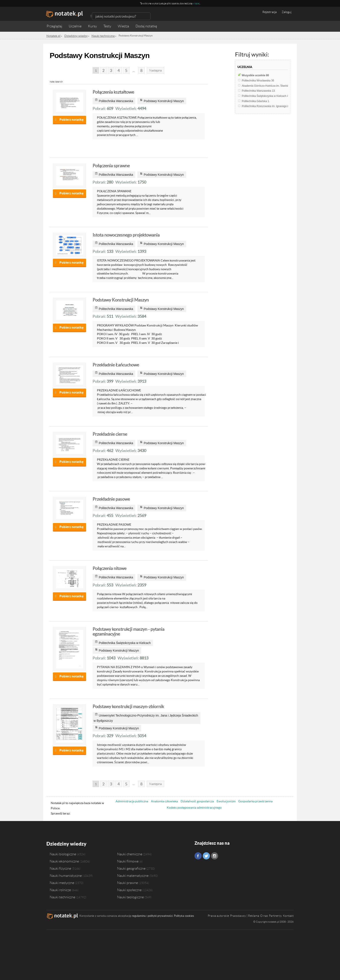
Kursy (92, 26)
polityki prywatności (160, 915)
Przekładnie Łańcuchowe (116, 365)
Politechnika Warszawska (258, 91)
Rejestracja (270, 12)
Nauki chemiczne (130, 853)
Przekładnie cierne (110, 434)
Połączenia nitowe (110, 568)
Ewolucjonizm (226, 801)
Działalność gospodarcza (197, 801)
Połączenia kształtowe (113, 92)
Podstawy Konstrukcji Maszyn (121, 300)
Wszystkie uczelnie (255, 75)
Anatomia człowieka (164, 801)
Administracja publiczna (132, 801)
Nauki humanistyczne (66, 874)
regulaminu (139, 915)
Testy (107, 26)
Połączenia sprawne (111, 166)
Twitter (206, 856)
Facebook (198, 856)
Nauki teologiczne (130, 896)
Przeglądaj (54, 26)
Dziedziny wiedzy (64, 843)
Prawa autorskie (218, 915)
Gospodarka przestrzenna (255, 801)
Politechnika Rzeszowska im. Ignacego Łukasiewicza (273, 106)
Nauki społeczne (129, 889)
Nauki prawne (127, 882)
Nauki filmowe (128, 860)
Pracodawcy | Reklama (245, 915)
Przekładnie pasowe (111, 499)
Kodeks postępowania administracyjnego (194, 808)
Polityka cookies (184, 915)
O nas (264, 915)
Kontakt (288, 915)
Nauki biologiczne (63, 853)
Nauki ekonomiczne (64, 860)
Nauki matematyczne (133, 874)
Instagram (215, 856)
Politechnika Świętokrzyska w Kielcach (265, 96)
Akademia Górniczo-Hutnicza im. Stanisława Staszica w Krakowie (281, 86)
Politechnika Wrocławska (258, 81)
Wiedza (123, 26)
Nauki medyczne (62, 882)
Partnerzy (275, 915)
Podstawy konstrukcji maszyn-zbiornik (128, 707)
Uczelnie (75, 26)
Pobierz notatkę (71, 120)
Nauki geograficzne (131, 867)
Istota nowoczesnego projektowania (126, 235)
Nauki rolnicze (60, 889)
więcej (196, 3)
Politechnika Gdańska (255, 101)
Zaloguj (287, 12)
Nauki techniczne (62, 896)
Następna (155, 70)
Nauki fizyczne (60, 867)
